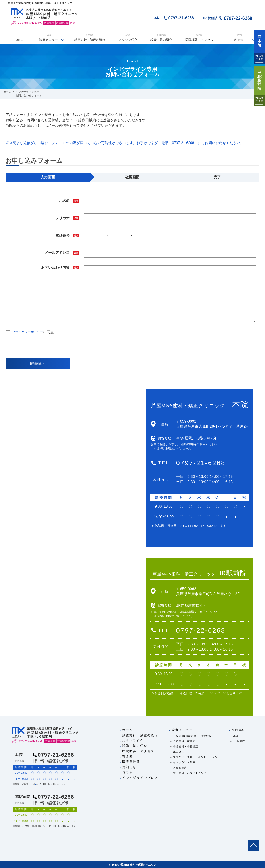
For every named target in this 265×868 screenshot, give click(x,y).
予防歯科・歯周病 (184, 741)
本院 (236, 736)
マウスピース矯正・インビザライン (195, 757)
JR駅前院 (239, 741)
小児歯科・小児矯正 (186, 746)
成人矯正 (179, 752)
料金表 (240, 38)
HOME (18, 40)
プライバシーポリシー (28, 332)
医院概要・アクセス (199, 38)
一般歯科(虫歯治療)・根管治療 (192, 736)
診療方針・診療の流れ (90, 38)
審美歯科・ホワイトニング (190, 773)
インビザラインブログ (140, 778)
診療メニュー (49, 38)
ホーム (128, 730)
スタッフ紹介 (128, 38)
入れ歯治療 (180, 768)
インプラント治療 (184, 762)
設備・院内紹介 (161, 38)
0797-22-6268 (201, 630)
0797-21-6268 (201, 463)
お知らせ (129, 767)
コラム (128, 772)
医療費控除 (131, 762)
